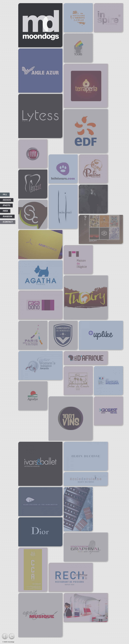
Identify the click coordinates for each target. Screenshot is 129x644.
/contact (8, 222)
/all (5, 194)
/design (7, 200)
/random (7, 216)
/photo (7, 205)
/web (5, 211)
